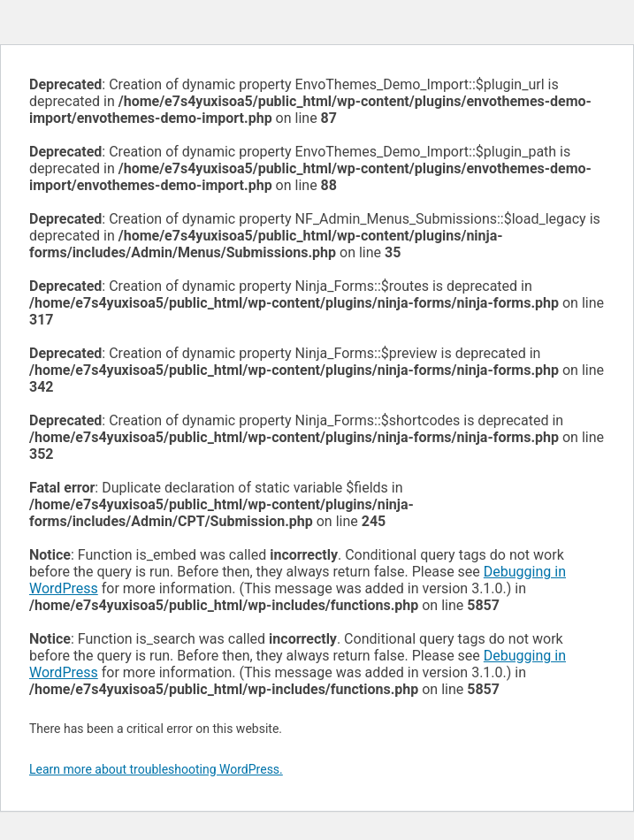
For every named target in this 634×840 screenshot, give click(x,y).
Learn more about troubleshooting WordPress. (156, 769)
